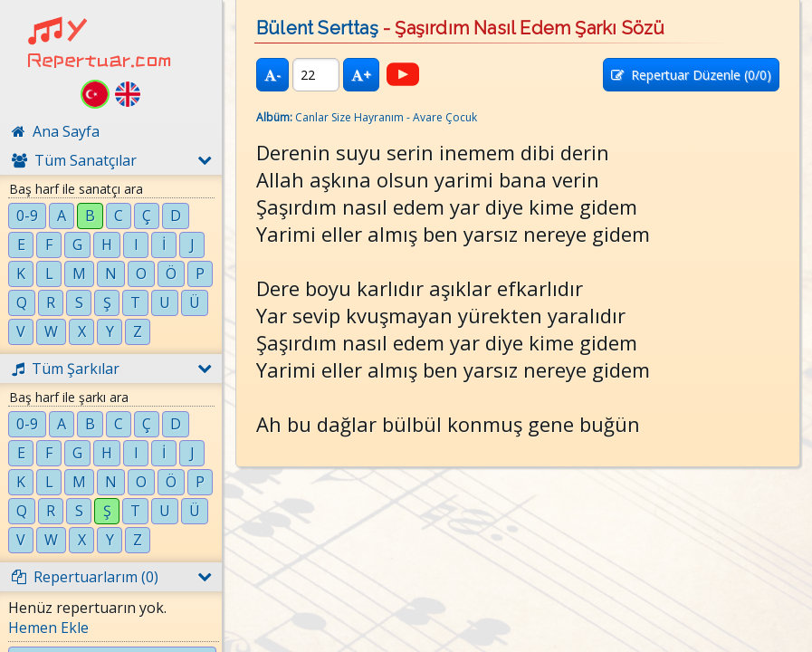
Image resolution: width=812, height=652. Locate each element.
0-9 (27, 216)
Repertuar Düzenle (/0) (691, 75)
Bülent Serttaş (317, 28)
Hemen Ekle (48, 628)
